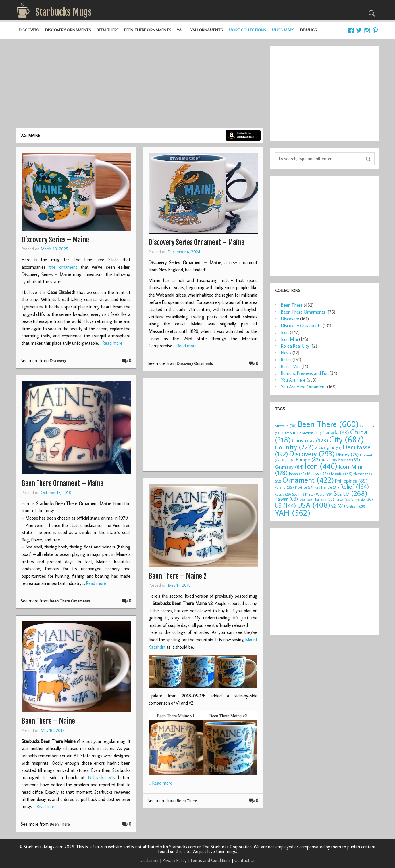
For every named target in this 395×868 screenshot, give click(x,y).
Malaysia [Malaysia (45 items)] (319, 473)
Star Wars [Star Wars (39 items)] (321, 494)
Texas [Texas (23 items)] (305, 499)
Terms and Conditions (210, 860)
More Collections (247, 30)
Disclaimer (149, 860)
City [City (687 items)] (347, 439)
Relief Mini (291, 366)
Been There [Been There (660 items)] (328, 424)
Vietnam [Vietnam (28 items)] (356, 506)
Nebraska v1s (101, 777)
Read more (113, 343)
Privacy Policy (174, 860)
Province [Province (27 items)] (304, 487)
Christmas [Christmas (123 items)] (310, 440)
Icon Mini (289, 339)
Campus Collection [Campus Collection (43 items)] (302, 433)
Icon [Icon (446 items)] (321, 466)
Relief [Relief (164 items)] (355, 486)
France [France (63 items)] (349, 460)
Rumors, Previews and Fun (305, 373)
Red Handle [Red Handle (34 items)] (327, 487)
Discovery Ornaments (68, 30)
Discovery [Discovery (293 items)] (312, 454)
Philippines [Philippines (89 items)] (351, 481)
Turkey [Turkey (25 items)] (343, 499)
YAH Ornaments (206, 30)
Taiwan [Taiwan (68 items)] (286, 499)
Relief (286, 360)
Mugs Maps (283, 30)
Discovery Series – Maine (55, 240)
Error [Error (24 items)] (288, 460)
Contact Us (245, 860)
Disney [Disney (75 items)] (347, 454)
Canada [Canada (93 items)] (336, 432)
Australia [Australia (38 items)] (286, 426)
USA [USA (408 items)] (314, 505)
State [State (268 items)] (351, 493)
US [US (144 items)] (285, 506)
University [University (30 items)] (362, 499)
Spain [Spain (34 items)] (300, 494)
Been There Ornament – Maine (63, 483)
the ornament (63, 267)
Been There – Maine (48, 721)
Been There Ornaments (148, 30)
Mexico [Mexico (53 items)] (342, 473)
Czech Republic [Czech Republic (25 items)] (328, 448)
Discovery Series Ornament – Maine (197, 242)
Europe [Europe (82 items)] (308, 460)
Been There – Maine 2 (178, 576)
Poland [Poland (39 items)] (284, 487)
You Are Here (293, 380)
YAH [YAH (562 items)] (293, 513)
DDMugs (308, 30)
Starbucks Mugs (63, 12)
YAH (181, 30)
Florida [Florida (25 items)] (329, 460)
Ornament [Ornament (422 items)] (308, 480)
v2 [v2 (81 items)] (338, 506)
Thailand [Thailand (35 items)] (324, 499)
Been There (108, 30)
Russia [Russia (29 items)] (283, 494)
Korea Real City (295, 346)
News (286, 353)
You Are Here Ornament (303, 387)
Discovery (29, 30)
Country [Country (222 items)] (294, 447)
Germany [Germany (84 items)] (289, 467)
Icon (285, 332)
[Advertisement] (140, 85)
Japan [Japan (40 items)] (297, 474)
